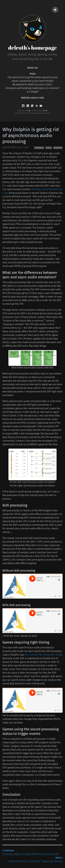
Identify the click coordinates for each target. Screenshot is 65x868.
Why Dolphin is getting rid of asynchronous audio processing (31, 135)
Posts (33, 74)
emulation (39, 148)
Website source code (32, 98)
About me (33, 68)
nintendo (58, 148)
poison (45, 111)
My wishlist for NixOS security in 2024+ (33, 84)
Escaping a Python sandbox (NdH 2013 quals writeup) (30, 852)
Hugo (29, 111)
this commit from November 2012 (43, 655)
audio (49, 148)
